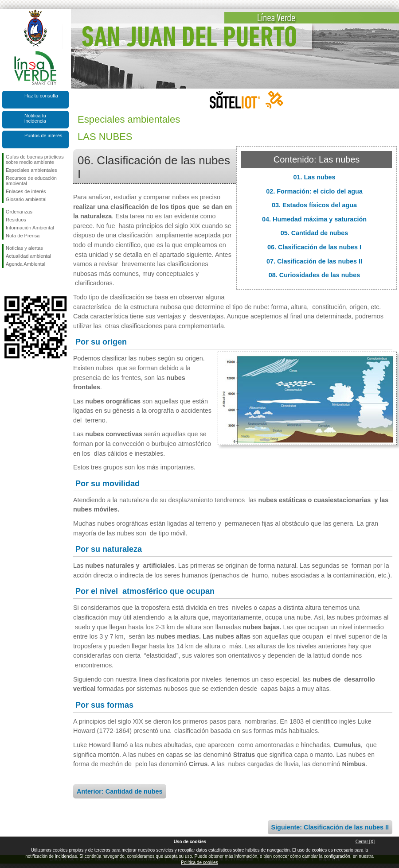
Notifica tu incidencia (35, 118)
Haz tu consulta (41, 96)
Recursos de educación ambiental (31, 181)
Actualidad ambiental (28, 256)
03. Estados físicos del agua (314, 205)
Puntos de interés (43, 136)
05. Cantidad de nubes (315, 233)
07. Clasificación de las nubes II (314, 261)
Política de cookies (199, 862)
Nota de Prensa (23, 236)
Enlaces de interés (26, 191)
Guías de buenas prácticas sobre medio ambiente (35, 159)
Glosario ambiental (26, 199)
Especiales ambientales (31, 170)
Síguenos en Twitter (22, 282)
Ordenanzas (19, 212)
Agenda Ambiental (25, 264)
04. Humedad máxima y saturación (314, 219)
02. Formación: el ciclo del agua (314, 191)
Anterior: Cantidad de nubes (120, 791)
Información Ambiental (30, 228)
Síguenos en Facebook (8, 282)
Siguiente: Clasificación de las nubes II (330, 827)
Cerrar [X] (365, 842)
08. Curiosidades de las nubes (314, 275)
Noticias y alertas (24, 248)
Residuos (16, 220)
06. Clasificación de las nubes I (314, 247)
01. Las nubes (314, 177)
